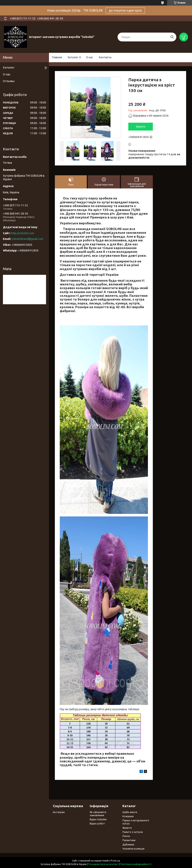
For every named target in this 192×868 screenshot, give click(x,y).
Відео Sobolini (98, 819)
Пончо (126, 836)
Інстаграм (59, 812)
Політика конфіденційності (136, 864)
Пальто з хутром (133, 832)
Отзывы (9, 81)
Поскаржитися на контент (103, 864)
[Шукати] (172, 37)
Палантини (129, 840)
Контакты (105, 57)
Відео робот (97, 823)
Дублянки (128, 844)
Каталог (73, 57)
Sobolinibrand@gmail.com (27, 239)
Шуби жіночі (130, 812)
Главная (57, 57)
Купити (141, 127)
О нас (90, 57)
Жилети (127, 828)
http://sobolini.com (23, 233)
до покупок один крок (125, 10)
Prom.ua (115, 861)
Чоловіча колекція (133, 849)
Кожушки (128, 816)
